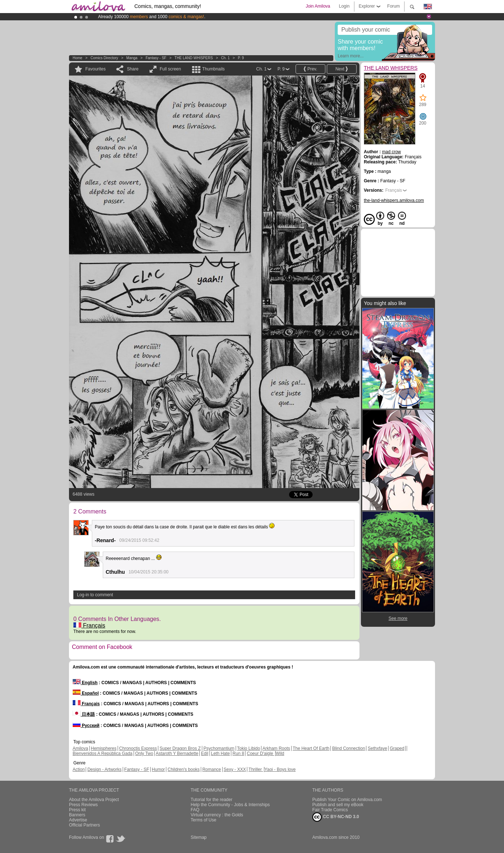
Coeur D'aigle (261, 754)
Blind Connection (349, 748)
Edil (205, 754)
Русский (86, 726)
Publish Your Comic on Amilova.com (347, 800)
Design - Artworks (105, 769)
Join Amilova (318, 6)
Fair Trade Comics (330, 810)
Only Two (144, 754)
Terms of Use (204, 820)
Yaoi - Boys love (280, 769)
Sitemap (199, 837)
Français (89, 625)
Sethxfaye (377, 748)
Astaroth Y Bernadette (177, 754)
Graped (397, 748)
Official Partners (84, 825)
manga (132, 58)
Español (86, 693)
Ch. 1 (225, 58)
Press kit (77, 810)
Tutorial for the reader (212, 800)
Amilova (80, 748)
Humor (158, 769)
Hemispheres (104, 748)
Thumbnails (214, 69)
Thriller (256, 769)
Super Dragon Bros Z (180, 748)
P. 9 (241, 58)
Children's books (183, 769)
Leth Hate (220, 754)
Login (344, 6)
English (85, 683)
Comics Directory (104, 58)
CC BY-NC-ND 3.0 (336, 817)
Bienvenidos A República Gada (103, 754)
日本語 (84, 714)
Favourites (95, 69)
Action (79, 769)
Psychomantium (219, 748)
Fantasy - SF (156, 58)
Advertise (78, 820)
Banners (77, 815)
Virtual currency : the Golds (217, 815)
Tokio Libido (249, 748)
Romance (212, 769)
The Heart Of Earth (311, 748)
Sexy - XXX (235, 769)
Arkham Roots (276, 748)
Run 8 (238, 754)
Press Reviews (83, 805)
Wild (280, 754)
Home (78, 58)
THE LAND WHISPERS (194, 58)
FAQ (195, 810)
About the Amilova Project (94, 800)
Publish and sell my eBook (338, 805)
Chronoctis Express (138, 748)
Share (133, 69)
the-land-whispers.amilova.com (394, 200)
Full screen (170, 69)
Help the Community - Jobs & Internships (230, 805)
